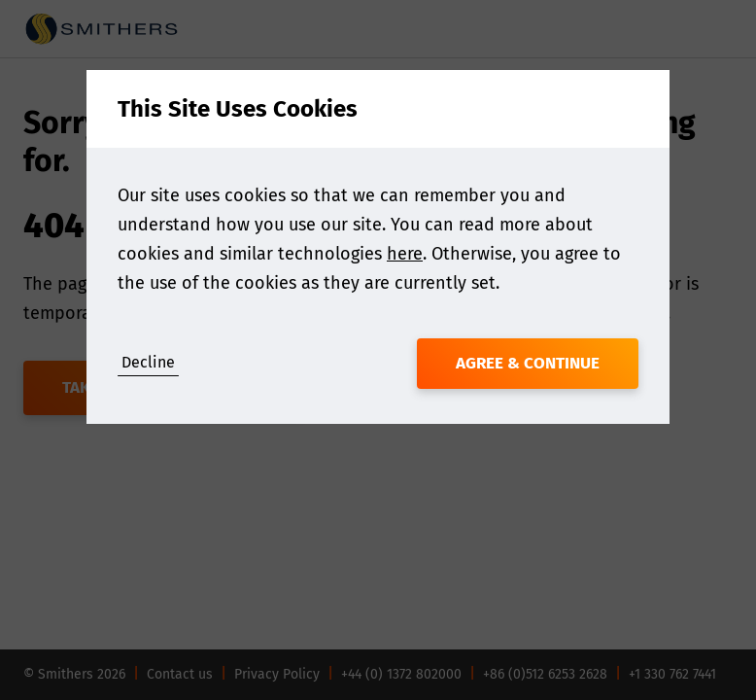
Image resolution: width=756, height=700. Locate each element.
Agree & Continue (528, 363)
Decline (148, 362)
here (405, 254)
